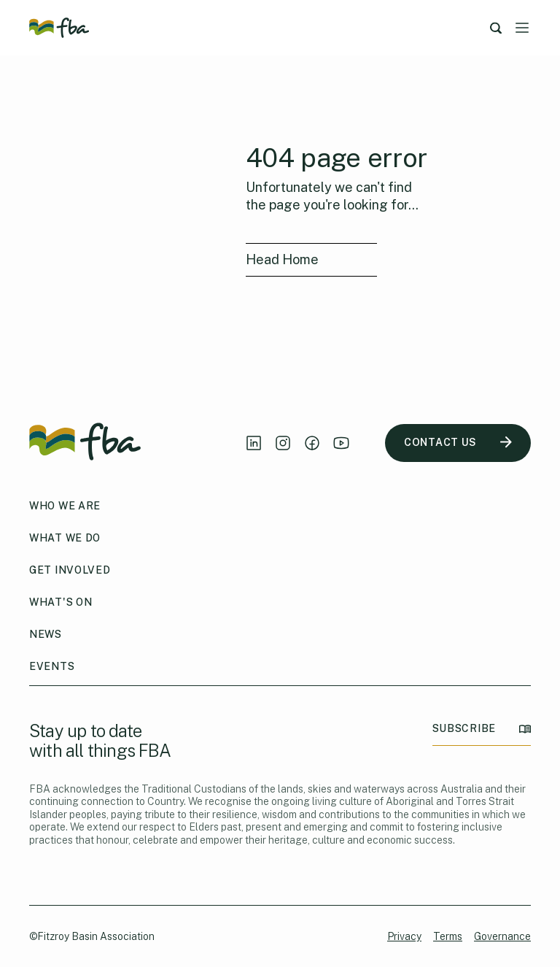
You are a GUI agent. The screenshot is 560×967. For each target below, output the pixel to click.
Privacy (404, 936)
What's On (61, 602)
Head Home (282, 259)
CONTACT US (458, 443)
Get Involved (70, 570)
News (46, 634)
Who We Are (65, 506)
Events (52, 666)
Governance (502, 936)
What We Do (65, 538)
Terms (448, 936)
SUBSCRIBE (482, 729)
